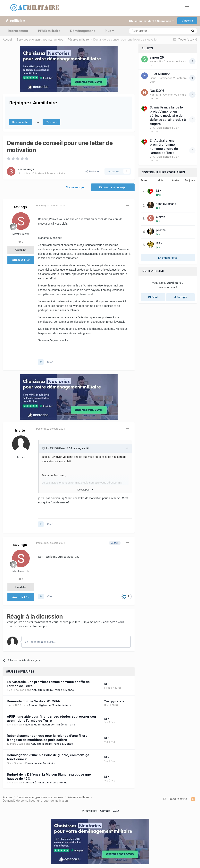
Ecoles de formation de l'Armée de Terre (50, 724)
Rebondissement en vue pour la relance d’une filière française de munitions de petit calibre (47, 738)
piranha (161, 230)
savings (29, 169)
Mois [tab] (160, 180)
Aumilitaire (15, 21)
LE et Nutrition (160, 74)
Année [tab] (175, 180)
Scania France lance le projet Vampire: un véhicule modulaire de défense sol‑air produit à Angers (168, 115)
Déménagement (83, 31)
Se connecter (21, 122)
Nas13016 (157, 90)
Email (153, 297)
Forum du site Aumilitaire (40, 763)
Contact (105, 811)
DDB (159, 243)
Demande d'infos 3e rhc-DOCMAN (34, 701)
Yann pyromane (114, 701)
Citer (50, 362)
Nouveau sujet (75, 187)
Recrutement (18, 31)
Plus (109, 31)
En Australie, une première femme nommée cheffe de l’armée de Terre (164, 146)
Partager (93, 171)
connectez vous (114, 622)
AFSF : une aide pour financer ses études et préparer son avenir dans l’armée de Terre (51, 718)
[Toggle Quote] (44, 448)
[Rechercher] (150, 31)
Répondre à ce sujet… (40, 642)
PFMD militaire (49, 31)
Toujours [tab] (190, 180)
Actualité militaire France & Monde (53, 690)
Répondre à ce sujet (113, 187)
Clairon (161, 217)
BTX (107, 684)
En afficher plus (168, 257)
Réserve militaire (55, 173)
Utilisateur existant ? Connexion (151, 21)
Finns (153, 78)
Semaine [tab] (146, 180)
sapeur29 (157, 57)
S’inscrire (187, 21)
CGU (116, 811)
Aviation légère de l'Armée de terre (50, 705)
